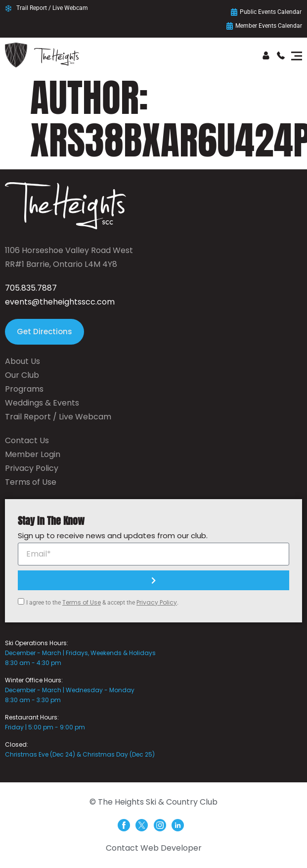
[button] (296, 57)
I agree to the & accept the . (102, 603)
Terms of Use (82, 602)
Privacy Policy (157, 602)
